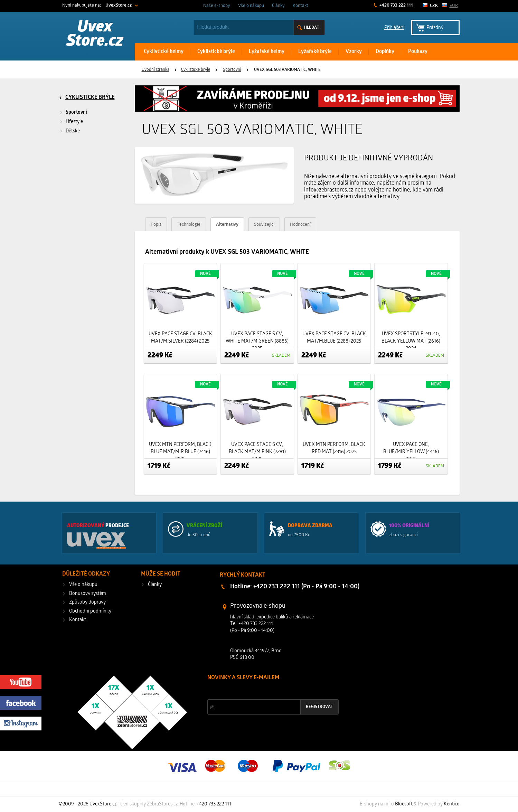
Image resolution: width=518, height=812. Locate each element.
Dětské (73, 131)
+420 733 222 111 (396, 5)
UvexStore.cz (119, 5)
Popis (156, 225)
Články (278, 6)
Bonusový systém (88, 594)
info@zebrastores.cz (329, 190)
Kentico (452, 804)
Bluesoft (404, 804)
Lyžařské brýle (315, 52)
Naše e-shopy (217, 6)
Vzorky (354, 52)
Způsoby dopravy (87, 602)
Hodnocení (300, 225)
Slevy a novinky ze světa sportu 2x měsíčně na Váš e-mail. (266, 691)
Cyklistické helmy (164, 52)
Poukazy (418, 52)
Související (264, 225)
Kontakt (300, 6)
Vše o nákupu (251, 6)
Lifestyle (74, 122)
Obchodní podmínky (90, 611)
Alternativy (227, 225)
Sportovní (232, 70)
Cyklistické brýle (216, 52)
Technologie (189, 225)
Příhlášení (394, 27)
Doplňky (385, 52)
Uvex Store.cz (95, 35)
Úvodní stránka (156, 70)
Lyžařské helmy (267, 52)
